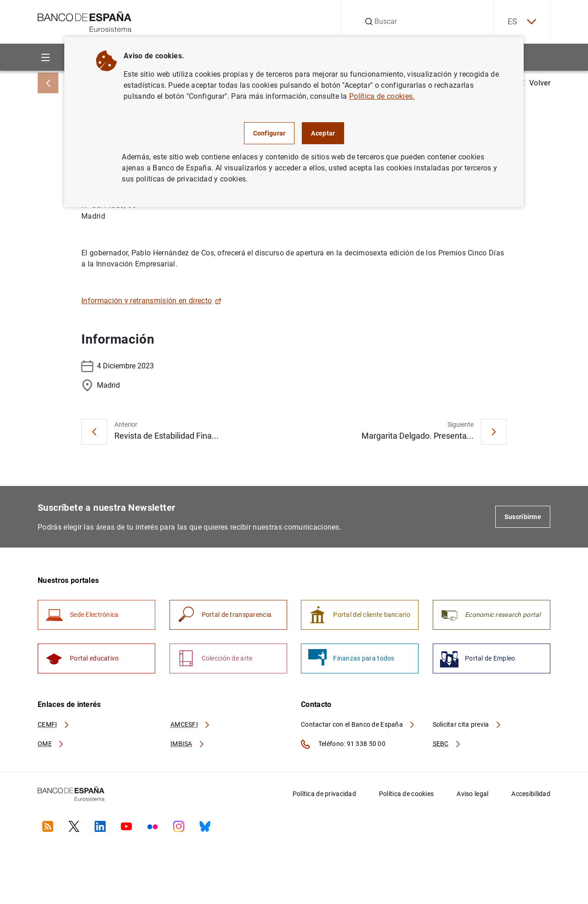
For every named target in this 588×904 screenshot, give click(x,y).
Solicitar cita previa (467, 724)
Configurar (269, 133)
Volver (535, 83)
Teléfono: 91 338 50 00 (343, 744)
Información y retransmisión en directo (151, 301)
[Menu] (45, 57)
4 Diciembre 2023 (118, 366)
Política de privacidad (324, 794)
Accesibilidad (531, 794)
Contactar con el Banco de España (358, 724)
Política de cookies (406, 794)
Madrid (101, 385)
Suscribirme (523, 517)
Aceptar (323, 133)
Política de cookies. (382, 96)
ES (522, 22)
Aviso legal (472, 794)
